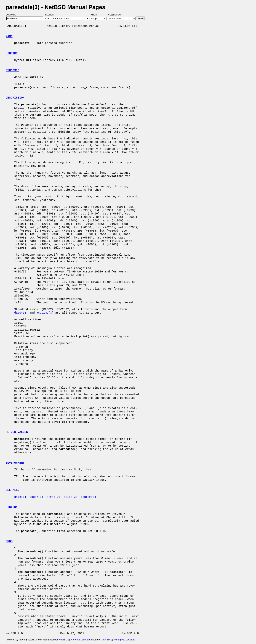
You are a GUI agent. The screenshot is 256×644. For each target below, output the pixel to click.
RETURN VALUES (17, 432)
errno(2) (53, 497)
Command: (12, 15)
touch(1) (36, 497)
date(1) (20, 313)
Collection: (115, 15)
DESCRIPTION (15, 98)
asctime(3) (45, 313)
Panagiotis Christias (124, 640)
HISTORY (12, 507)
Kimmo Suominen (80, 640)
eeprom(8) (88, 497)
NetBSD (63, 640)
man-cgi (106, 640)
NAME (9, 36)
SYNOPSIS (13, 70)
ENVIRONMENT (15, 463)
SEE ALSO (13, 490)
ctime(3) (70, 497)
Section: (50, 15)
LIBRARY (12, 53)
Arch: (96, 15)
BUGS (9, 541)
